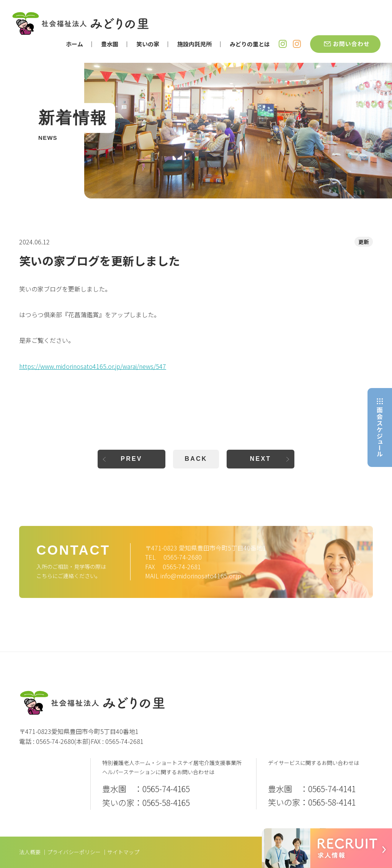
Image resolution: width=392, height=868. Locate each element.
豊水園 (110, 44)
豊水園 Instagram (283, 44)
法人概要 (30, 852)
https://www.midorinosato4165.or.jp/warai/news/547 (93, 366)
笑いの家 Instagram (297, 44)
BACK (196, 459)
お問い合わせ (345, 44)
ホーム (74, 44)
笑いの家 (148, 44)
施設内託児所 (194, 44)
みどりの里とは (250, 44)
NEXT (261, 459)
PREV (131, 459)
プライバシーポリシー (74, 852)
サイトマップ (123, 852)
